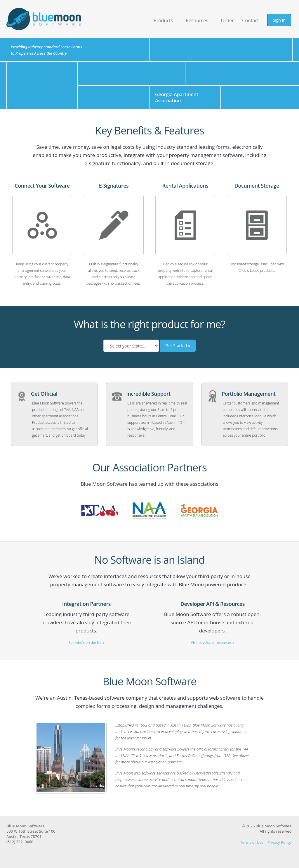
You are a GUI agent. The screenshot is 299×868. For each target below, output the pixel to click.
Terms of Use (252, 845)
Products (165, 20)
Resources (199, 20)
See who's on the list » (86, 645)
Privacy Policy (279, 845)
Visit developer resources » (213, 645)
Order (227, 20)
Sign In (279, 20)
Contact (250, 20)
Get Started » (178, 349)
